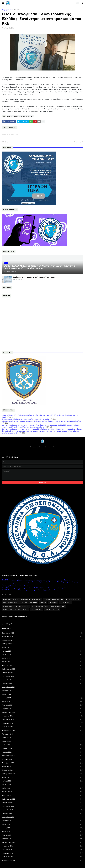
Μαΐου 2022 (42, 788)
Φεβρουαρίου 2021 (42, 842)
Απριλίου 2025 (42, 662)
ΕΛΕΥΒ (34, 603)
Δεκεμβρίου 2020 (42, 850)
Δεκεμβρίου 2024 (42, 676)
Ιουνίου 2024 (42, 698)
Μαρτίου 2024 (42, 709)
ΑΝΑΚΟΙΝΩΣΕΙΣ (11, 599)
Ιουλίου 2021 (42, 824)
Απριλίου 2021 (42, 835)
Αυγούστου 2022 (42, 777)
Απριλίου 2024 (42, 705)
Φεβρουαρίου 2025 (42, 669)
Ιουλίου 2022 (42, 781)
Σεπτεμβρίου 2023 (42, 730)
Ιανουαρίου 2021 (42, 846)
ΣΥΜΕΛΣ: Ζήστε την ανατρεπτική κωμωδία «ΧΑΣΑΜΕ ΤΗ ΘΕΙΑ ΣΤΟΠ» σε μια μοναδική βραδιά (34, 588)
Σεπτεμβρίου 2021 (42, 817)
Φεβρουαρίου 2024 (42, 712)
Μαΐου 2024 (42, 702)
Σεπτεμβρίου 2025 (42, 644)
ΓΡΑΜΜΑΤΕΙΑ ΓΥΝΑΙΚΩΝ (31, 599)
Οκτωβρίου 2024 (42, 684)
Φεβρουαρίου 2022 (42, 799)
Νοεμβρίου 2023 (42, 723)
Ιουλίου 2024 (42, 694)
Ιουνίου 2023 (42, 741)
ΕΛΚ (43, 603)
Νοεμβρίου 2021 (42, 810)
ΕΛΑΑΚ (23, 603)
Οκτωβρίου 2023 (42, 727)
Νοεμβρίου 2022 (42, 767)
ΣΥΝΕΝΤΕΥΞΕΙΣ (52, 610)
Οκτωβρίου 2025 (42, 640)
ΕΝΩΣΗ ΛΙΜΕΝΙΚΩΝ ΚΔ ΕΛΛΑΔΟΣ (24, 116)
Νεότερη (6, 142)
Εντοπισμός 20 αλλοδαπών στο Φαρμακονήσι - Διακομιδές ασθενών (25, 419)
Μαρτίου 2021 (42, 839)
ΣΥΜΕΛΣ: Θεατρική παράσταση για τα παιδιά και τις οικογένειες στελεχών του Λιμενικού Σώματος (36, 580)
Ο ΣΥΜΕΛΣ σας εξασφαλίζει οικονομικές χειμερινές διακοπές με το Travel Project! (30, 590)
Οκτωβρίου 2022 (42, 770)
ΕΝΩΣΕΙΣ (17, 10)
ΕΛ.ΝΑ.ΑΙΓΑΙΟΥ (10, 603)
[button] (3, 3)
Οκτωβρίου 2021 (42, 813)
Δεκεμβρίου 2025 (42, 633)
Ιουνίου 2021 (42, 828)
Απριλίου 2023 (42, 749)
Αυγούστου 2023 (42, 734)
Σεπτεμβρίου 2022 (42, 774)
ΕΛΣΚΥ (53, 603)
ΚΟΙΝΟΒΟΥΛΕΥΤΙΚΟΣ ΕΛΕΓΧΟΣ (16, 610)
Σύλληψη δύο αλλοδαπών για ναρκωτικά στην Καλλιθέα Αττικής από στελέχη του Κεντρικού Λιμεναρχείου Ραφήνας (42, 421)
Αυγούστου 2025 (42, 647)
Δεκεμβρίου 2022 (42, 763)
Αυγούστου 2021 (42, 821)
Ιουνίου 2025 (42, 655)
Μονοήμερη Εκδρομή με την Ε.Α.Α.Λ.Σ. (15, 586)
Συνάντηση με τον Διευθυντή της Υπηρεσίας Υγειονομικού (34, 277)
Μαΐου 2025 (42, 658)
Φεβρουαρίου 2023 (42, 756)
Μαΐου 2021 (42, 831)
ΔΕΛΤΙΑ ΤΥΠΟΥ (73, 599)
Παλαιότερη (78, 142)
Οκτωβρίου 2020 (42, 857)
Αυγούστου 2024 (42, 691)
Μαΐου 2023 (42, 745)
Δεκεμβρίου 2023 (42, 720)
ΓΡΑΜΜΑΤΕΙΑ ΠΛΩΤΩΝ (53, 599)
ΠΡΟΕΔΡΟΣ (36, 610)
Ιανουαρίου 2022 (42, 803)
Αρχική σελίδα (7, 10)
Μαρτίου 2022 (42, 795)
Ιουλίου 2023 (42, 738)
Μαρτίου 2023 (42, 752)
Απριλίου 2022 (42, 792)
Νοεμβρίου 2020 (42, 853)
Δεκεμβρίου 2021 (42, 806)
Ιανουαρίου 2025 (42, 673)
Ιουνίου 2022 (42, 785)
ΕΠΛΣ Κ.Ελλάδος (40, 606)
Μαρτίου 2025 (42, 665)
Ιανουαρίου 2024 (42, 716)
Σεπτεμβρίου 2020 (42, 860)
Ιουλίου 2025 (42, 651)
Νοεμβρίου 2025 (42, 637)
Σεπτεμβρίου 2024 (42, 687)
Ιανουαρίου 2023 (42, 759)
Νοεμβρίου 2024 (42, 680)
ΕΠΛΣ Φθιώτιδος (58, 606)
